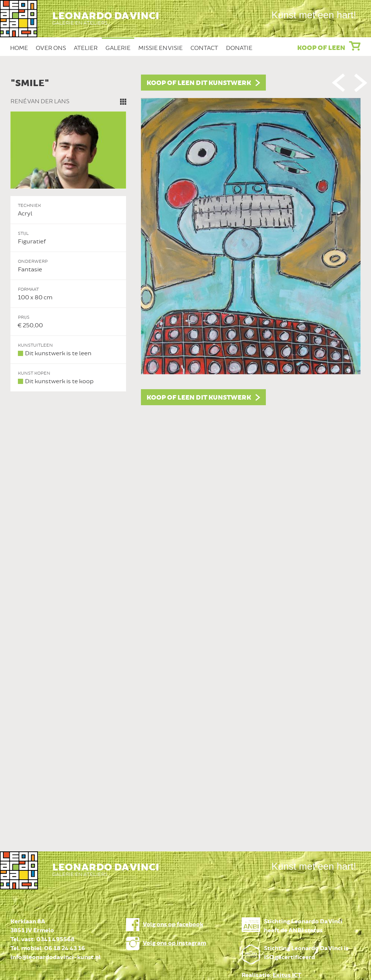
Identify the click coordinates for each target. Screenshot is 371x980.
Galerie (118, 48)
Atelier (86, 48)
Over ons (51, 48)
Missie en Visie (161, 48)
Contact (204, 48)
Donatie (239, 48)
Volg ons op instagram (175, 943)
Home (19, 48)
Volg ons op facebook (173, 925)
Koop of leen (321, 48)
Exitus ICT (287, 975)
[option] (186, 240)
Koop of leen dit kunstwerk (199, 83)
